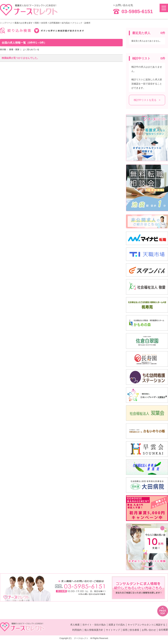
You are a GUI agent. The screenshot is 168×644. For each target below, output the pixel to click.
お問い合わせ (149, 630)
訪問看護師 (55, 23)
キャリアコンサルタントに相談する (146, 625)
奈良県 (44, 23)
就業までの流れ (117, 625)
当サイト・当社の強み (94, 625)
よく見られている (31, 49)
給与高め (66, 23)
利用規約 (77, 630)
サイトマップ (113, 630)
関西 (37, 23)
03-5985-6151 (133, 11)
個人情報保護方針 (94, 630)
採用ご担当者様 (131, 630)
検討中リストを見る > (147, 100)
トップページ (6, 23)
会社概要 (163, 630)
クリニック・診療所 (81, 23)
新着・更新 (14, 49)
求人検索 (75, 625)
